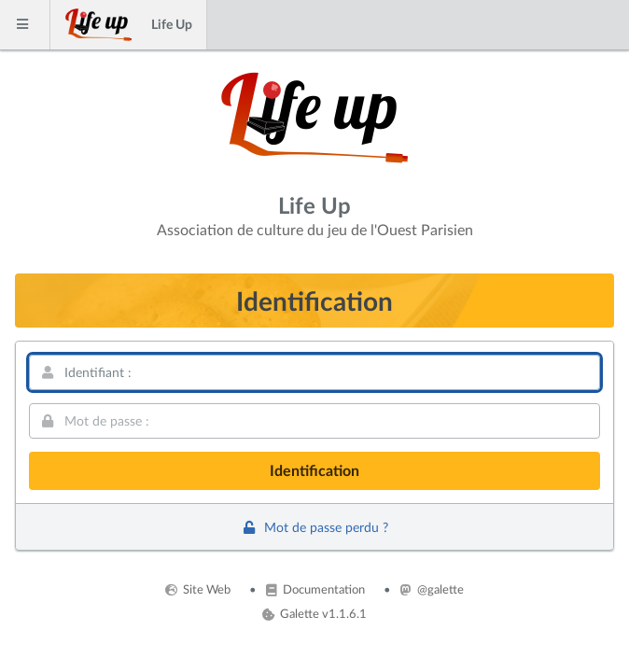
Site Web (198, 589)
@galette (432, 589)
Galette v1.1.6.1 (314, 613)
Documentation (315, 589)
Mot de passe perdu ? (314, 527)
